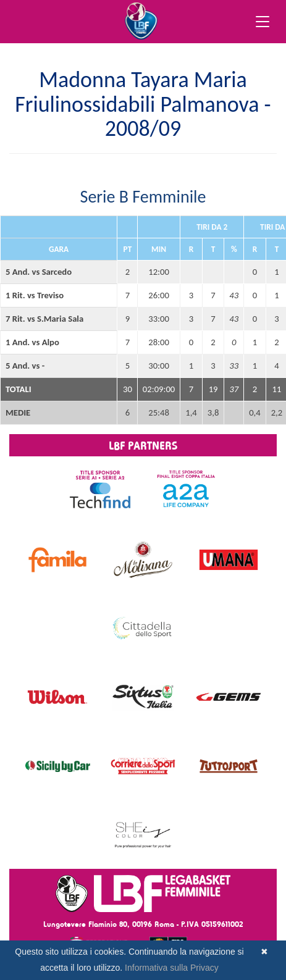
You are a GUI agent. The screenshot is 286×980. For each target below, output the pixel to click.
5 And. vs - (25, 366)
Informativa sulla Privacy (172, 968)
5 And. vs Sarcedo (39, 272)
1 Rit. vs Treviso (35, 295)
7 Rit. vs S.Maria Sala (44, 319)
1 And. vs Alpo (32, 342)
